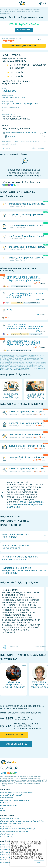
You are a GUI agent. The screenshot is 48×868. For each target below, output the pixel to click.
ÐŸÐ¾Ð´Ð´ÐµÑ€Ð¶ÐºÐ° (8, 834)
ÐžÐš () (39, 862)
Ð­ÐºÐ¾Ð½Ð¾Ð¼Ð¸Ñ (7, 798)
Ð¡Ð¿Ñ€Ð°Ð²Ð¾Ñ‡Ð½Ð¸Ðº (9, 806)
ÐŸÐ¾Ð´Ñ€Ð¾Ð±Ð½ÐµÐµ (16, 744)
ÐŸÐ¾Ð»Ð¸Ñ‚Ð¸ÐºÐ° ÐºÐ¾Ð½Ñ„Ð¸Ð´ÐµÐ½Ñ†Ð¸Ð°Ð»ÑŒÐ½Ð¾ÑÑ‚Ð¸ (22, 821)
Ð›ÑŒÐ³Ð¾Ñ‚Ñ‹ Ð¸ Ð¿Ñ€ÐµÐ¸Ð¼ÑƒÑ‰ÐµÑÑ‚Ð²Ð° (16, 800)
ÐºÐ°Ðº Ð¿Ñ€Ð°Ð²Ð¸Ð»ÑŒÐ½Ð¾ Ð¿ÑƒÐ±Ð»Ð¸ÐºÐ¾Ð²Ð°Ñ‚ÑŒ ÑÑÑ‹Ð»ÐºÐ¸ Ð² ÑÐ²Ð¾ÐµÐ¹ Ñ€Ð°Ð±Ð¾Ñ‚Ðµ (23, 369)
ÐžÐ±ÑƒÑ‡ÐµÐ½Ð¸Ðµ (14, 735)
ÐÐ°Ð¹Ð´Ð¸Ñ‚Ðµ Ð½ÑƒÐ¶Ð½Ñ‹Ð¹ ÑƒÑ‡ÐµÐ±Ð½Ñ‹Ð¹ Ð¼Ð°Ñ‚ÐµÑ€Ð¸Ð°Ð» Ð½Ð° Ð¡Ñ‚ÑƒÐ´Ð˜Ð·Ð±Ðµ (25, 505)
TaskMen (6, 148)
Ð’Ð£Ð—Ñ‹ (4, 860)
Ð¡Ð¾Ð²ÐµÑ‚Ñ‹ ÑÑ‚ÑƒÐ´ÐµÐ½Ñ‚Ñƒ (11, 795)
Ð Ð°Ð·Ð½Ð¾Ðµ (5, 803)
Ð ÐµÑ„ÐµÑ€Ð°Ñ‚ (9, 91)
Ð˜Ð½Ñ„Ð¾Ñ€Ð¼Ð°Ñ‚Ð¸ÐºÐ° (14, 97)
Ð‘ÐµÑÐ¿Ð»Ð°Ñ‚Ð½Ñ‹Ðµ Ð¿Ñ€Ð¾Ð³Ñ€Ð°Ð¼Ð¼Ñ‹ (17, 793)
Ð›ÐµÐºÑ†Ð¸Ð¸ (5, 855)
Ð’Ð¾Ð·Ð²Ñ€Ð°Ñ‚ (6, 826)
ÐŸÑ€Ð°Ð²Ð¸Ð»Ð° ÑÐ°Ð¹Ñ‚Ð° (10, 818)
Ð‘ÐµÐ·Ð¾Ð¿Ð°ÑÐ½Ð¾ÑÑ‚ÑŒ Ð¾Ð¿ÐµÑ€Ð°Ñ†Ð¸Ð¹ (18, 829)
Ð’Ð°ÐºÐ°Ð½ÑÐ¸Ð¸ (7, 837)
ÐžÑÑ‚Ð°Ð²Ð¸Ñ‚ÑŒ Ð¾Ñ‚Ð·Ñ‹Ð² (24, 46)
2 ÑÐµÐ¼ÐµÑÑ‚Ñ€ (29, 104)
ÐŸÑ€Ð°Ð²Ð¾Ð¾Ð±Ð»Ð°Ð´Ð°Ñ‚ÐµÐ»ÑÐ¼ (14, 831)
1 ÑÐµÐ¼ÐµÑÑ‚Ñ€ (11, 104)
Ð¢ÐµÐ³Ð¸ (3, 811)
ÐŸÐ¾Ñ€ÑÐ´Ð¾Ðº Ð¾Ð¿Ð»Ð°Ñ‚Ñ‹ (12, 824)
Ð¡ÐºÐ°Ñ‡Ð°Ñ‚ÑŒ (24, 30)
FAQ (2, 808)
